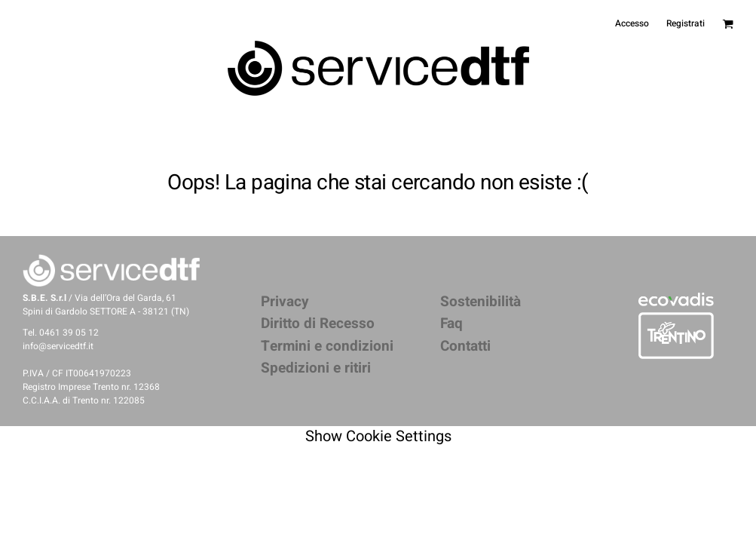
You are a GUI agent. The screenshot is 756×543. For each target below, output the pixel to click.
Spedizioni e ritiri (316, 368)
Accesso (632, 23)
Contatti (465, 346)
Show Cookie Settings (378, 436)
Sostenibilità (481, 302)
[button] (676, 299)
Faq (451, 324)
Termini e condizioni (327, 346)
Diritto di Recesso (318, 324)
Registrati (686, 23)
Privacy (285, 302)
